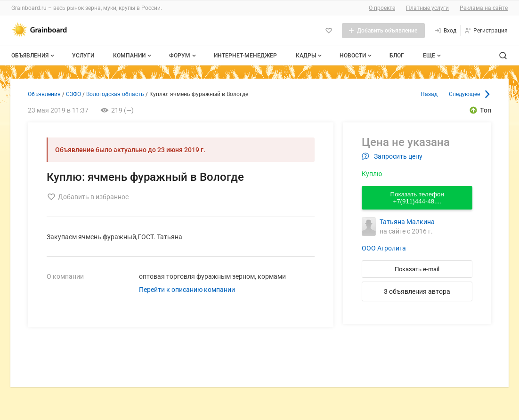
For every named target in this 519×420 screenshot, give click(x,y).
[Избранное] (329, 31)
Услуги (83, 56)
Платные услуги (427, 8)
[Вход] (445, 31)
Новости (357, 56)
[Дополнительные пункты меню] (431, 56)
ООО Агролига (384, 248)
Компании (133, 56)
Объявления (34, 56)
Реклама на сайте (484, 8)
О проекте (382, 8)
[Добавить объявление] (383, 31)
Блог (397, 56)
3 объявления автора (417, 291)
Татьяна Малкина (407, 222)
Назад (429, 94)
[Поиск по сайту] (503, 56)
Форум (183, 56)
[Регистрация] (486, 31)
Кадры (310, 56)
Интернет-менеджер (245, 56)
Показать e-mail (417, 269)
